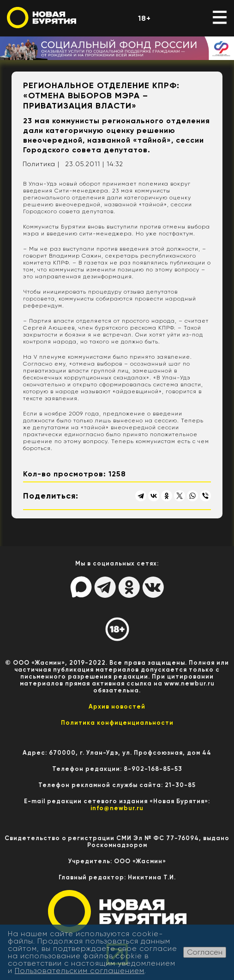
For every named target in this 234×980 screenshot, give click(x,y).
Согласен (205, 952)
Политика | (41, 164)
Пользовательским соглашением (80, 971)
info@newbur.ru (117, 808)
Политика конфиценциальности (117, 723)
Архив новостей (117, 706)
